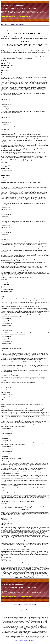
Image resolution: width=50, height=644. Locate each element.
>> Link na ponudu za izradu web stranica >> (25, 640)
